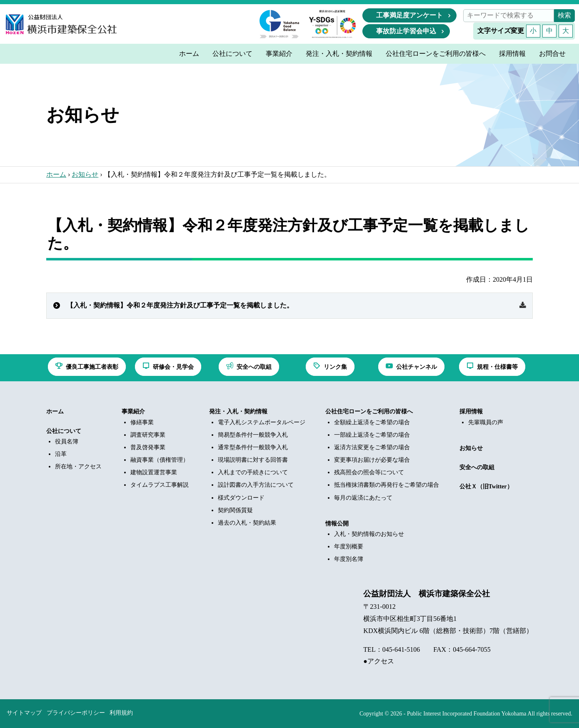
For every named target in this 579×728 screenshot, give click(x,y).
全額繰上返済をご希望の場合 (372, 422)
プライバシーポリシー (76, 713)
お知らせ (85, 174)
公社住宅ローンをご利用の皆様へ (369, 412)
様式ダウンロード (241, 498)
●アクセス (379, 661)
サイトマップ (24, 713)
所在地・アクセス (78, 467)
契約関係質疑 (235, 510)
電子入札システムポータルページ (262, 422)
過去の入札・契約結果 (247, 523)
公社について (64, 431)
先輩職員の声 (486, 422)
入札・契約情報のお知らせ (369, 534)
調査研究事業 (148, 435)
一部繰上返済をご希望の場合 (372, 435)
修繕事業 (142, 422)
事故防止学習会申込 (406, 31)
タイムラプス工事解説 (160, 485)
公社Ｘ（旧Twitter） (486, 487)
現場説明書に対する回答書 (253, 460)
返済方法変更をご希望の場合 (372, 447)
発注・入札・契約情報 (238, 412)
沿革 (61, 454)
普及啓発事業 (148, 447)
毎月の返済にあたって (363, 498)
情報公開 (337, 524)
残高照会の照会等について (369, 472)
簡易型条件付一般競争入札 (253, 435)
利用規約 (121, 713)
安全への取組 (477, 467)
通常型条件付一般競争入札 (253, 447)
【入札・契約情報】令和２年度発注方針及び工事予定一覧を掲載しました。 (180, 305)
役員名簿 (67, 442)
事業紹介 (133, 412)
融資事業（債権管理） (160, 460)
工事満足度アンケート (409, 15)
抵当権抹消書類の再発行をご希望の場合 (387, 485)
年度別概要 (349, 547)
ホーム (56, 174)
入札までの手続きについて (253, 472)
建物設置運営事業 (154, 472)
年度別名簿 (349, 559)
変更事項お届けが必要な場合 (372, 460)
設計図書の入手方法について (256, 485)
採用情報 (471, 412)
